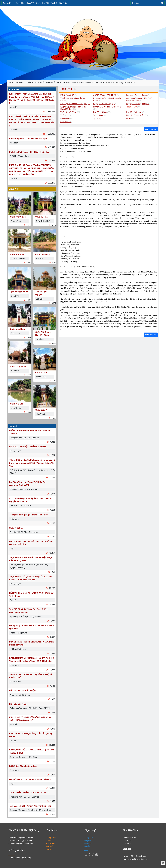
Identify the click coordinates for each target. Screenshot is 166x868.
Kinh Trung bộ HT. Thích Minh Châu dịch (28, 139)
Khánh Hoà (41, 377)
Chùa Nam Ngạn (18, 329)
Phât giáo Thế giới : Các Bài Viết (24, 489)
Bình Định (15, 296)
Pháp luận (14, 519)
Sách (38, 3)
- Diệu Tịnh (127, 841)
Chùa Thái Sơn (16, 528)
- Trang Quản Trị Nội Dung (20, 858)
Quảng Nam (16, 221)
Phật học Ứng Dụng (18, 633)
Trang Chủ (20, 3)
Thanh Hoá (15, 333)
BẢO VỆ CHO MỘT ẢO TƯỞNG (23, 691)
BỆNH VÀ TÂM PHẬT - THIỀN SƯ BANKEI (28, 447)
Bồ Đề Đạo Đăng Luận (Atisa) (23, 766)
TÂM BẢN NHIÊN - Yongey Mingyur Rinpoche (30, 806)
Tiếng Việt (7, 3)
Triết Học (14, 178)
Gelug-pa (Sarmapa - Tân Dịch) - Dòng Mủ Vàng (31, 708)
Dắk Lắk (39, 299)
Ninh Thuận (16, 408)
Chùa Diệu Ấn (42, 410)
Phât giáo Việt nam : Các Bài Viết (24, 438)
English (88, 841)
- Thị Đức (126, 844)
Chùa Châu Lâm (43, 254)
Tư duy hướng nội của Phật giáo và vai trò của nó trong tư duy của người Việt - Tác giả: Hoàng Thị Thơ (32, 463)
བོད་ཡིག (87, 846)
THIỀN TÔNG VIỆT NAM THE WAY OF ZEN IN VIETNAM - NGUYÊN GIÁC (73, 82)
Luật (12, 548)
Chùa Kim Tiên (17, 254)
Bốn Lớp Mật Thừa (18, 704)
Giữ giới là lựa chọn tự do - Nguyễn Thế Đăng (30, 779)
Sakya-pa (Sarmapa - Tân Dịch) (24, 757)
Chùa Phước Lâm (18, 217)
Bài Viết (45, 3)
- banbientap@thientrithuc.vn (21, 838)
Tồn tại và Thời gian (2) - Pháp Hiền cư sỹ (28, 515)
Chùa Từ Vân (41, 373)
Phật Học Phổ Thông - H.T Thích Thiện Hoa (29, 152)
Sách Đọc (20, 82)
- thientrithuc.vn (129, 838)
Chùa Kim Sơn (17, 404)
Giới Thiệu (63, 3)
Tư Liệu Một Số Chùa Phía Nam (24, 532)
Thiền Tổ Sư (32, 82)
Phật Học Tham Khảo (19, 156)
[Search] (145, 3)
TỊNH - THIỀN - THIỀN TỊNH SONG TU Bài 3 (29, 793)
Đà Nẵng (40, 339)
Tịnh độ (13, 600)
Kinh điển (14, 107)
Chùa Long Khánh (19, 366)
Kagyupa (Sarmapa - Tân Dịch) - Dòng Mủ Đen (30, 810)
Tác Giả (54, 3)
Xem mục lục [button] (151, 129)
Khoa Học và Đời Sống (20, 695)
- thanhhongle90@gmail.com (21, 844)
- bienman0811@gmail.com (20, 841)
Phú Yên (39, 259)
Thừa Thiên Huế (18, 259)
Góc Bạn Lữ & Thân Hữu (21, 506)
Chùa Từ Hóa (41, 217)
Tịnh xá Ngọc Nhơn (19, 292)
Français (88, 844)
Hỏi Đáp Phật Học (18, 649)
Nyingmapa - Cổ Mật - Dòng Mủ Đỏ (25, 617)
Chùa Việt (30, 3)
